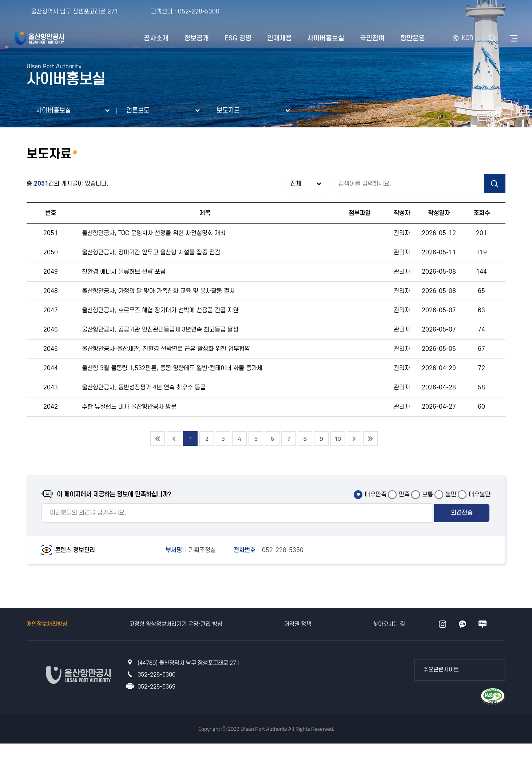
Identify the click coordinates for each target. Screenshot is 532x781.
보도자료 (228, 110)
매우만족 (376, 495)
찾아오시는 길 (389, 624)
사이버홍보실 (53, 110)
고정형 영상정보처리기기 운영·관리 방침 (176, 624)
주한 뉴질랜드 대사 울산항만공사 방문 (129, 407)
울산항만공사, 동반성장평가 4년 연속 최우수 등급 (144, 388)
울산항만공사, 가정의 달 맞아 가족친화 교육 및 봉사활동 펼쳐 (158, 291)
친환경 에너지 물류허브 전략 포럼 (124, 272)
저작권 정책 (298, 624)
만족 (404, 495)
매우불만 (480, 495)
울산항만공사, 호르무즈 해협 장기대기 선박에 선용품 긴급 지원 (160, 310)
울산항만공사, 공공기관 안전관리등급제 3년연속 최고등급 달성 (160, 330)
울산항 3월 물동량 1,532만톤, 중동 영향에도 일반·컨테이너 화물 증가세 (172, 368)
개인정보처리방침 (47, 624)
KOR (468, 38)
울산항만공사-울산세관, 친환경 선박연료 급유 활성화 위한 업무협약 (166, 349)
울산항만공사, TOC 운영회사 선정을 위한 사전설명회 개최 (154, 233)
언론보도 (138, 110)
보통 (428, 495)
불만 (451, 495)
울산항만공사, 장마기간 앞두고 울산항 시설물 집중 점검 (151, 253)
